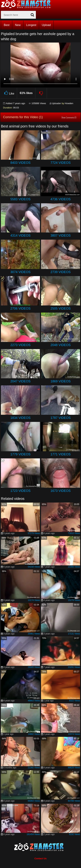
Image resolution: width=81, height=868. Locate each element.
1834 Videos (21, 418)
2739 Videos (60, 272)
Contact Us (41, 858)
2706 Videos (21, 308)
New (18, 25)
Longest (31, 25)
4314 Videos (21, 236)
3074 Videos (21, 272)
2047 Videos (21, 381)
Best (7, 25)
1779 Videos (21, 454)
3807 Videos (60, 236)
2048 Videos (60, 345)
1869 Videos (60, 381)
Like (9, 93)
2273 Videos (21, 345)
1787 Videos (60, 418)
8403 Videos (21, 163)
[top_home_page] (28, 4)
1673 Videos (60, 491)
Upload (46, 25)
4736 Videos (60, 199)
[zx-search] (18, 15)
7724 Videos (60, 163)
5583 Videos (21, 199)
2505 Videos (60, 308)
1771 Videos (60, 454)
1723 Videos (21, 491)
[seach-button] (32, 15)
